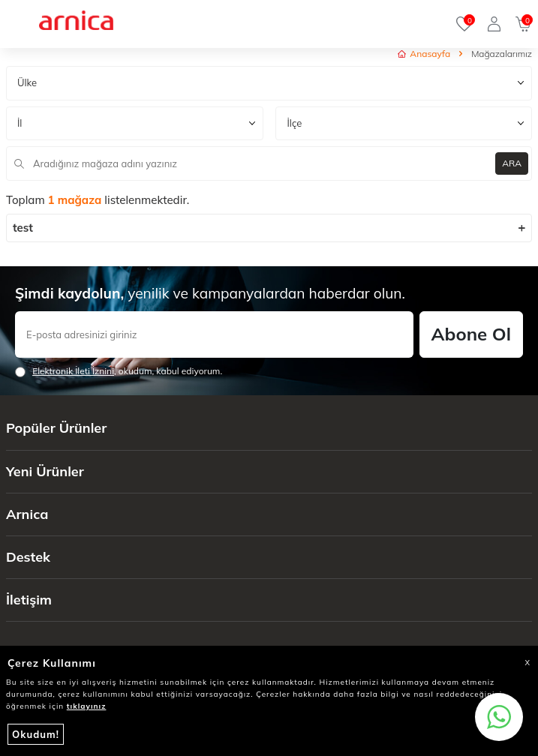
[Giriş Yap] (494, 24)
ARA (512, 163)
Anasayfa (424, 54)
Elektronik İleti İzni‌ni (73, 371)
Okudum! (36, 734)
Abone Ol (471, 334)
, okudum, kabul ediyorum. (119, 371)
